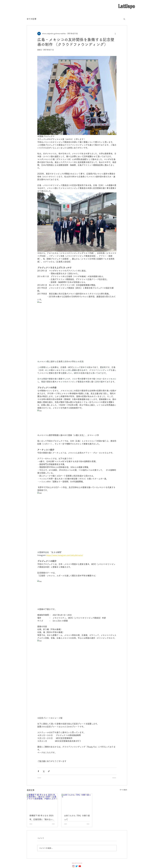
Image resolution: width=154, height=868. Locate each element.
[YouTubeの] (80, 866)
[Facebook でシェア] (38, 771)
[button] (124, 19)
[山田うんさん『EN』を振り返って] (77, 802)
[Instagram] (73, 866)
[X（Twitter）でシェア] (44, 771)
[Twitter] (77, 866)
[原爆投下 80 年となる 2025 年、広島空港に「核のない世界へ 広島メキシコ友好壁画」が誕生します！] (42, 802)
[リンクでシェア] (49, 771)
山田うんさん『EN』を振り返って (77, 817)
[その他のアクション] (115, 34)
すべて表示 (123, 790)
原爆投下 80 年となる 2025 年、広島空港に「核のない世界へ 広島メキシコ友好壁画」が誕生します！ (42, 818)
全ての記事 (32, 19)
